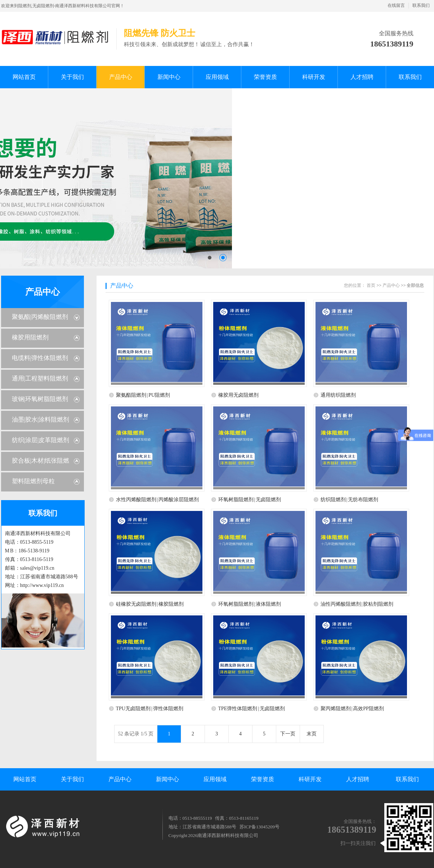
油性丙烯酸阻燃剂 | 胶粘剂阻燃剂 (357, 604)
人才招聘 (358, 779)
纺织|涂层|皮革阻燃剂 (41, 440)
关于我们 (72, 779)
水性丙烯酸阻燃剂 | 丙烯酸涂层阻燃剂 (158, 500)
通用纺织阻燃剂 (338, 395)
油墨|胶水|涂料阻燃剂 (41, 420)
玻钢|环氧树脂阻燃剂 (40, 399)
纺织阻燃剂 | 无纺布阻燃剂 (350, 500)
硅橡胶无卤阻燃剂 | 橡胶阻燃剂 (150, 604)
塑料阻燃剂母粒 (33, 481)
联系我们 (421, 5)
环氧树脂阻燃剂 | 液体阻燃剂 (250, 604)
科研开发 (310, 779)
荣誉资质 (263, 779)
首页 (371, 285)
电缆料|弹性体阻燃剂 (40, 358)
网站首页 (25, 779)
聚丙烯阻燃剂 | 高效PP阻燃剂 (352, 709)
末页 (312, 734)
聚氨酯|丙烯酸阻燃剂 (40, 317)
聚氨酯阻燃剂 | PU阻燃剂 (143, 395)
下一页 (288, 734)
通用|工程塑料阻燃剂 (40, 379)
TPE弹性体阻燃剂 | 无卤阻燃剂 (252, 709)
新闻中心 (167, 779)
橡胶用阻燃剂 (30, 337)
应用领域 (215, 779)
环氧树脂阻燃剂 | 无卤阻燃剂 (250, 500)
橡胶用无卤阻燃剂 (238, 395)
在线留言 (396, 5)
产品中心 (42, 292)
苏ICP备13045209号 (259, 827)
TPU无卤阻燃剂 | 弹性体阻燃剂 (150, 709)
